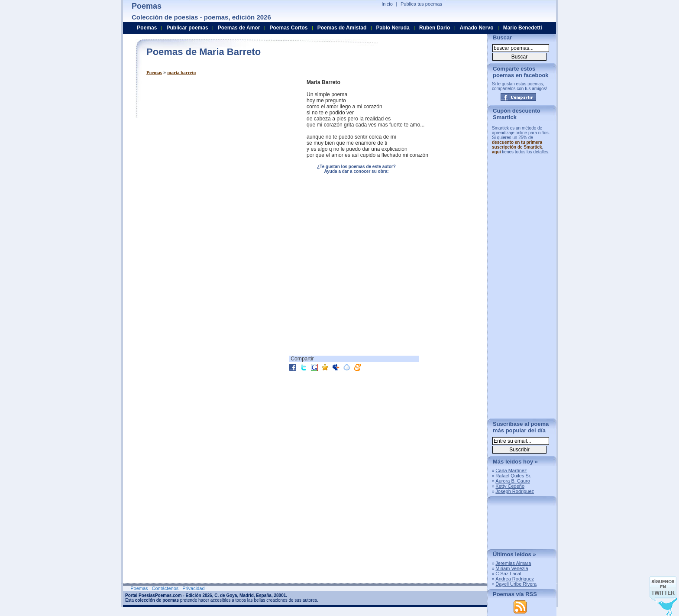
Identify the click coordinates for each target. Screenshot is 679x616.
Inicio (387, 4)
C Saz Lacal (508, 574)
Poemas (154, 72)
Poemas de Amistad (342, 28)
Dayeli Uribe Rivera (516, 584)
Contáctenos (165, 588)
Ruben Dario (435, 28)
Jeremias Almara (513, 563)
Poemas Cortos (288, 28)
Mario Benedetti (523, 28)
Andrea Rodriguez (515, 579)
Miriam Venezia (512, 568)
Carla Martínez (511, 470)
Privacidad (193, 588)
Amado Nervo (476, 28)
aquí (496, 152)
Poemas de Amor (239, 28)
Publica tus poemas (421, 4)
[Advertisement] (219, 140)
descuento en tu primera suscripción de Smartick (517, 145)
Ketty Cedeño (510, 486)
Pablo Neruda (393, 28)
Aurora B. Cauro (512, 481)
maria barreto (181, 72)
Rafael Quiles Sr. (513, 476)
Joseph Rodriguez (515, 491)
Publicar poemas (188, 28)
